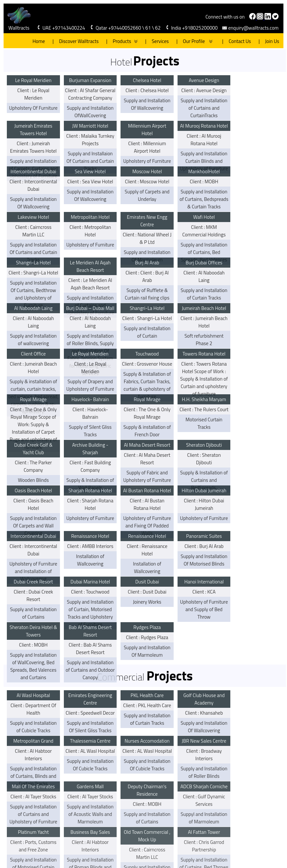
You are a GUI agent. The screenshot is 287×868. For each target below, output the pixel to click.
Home (39, 41)
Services (158, 41)
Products (122, 41)
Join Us (269, 41)
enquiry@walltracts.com (253, 28)
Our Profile (191, 41)
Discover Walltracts (76, 41)
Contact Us (237, 41)
